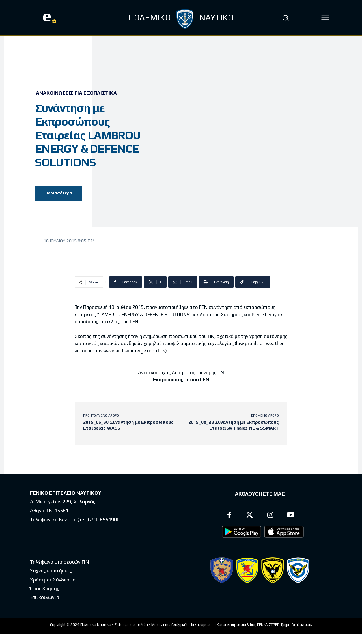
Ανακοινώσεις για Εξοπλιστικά (76, 93)
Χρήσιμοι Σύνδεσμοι (54, 580)
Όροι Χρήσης (45, 589)
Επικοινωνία (45, 597)
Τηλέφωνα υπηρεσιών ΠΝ (60, 562)
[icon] (325, 18)
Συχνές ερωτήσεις (51, 571)
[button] (285, 18)
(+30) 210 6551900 (99, 519)
